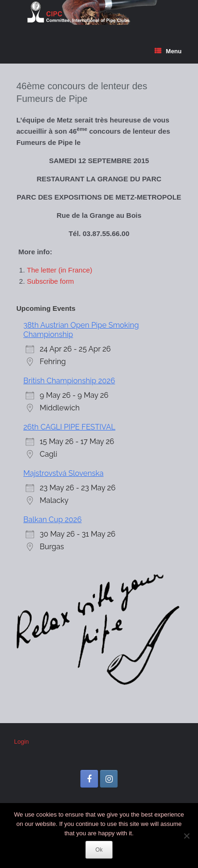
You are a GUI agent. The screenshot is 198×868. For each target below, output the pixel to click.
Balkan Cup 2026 (53, 520)
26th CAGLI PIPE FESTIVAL (69, 427)
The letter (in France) (60, 270)
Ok (99, 850)
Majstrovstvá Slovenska (64, 473)
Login (21, 742)
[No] (186, 836)
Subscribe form (51, 281)
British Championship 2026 (69, 381)
